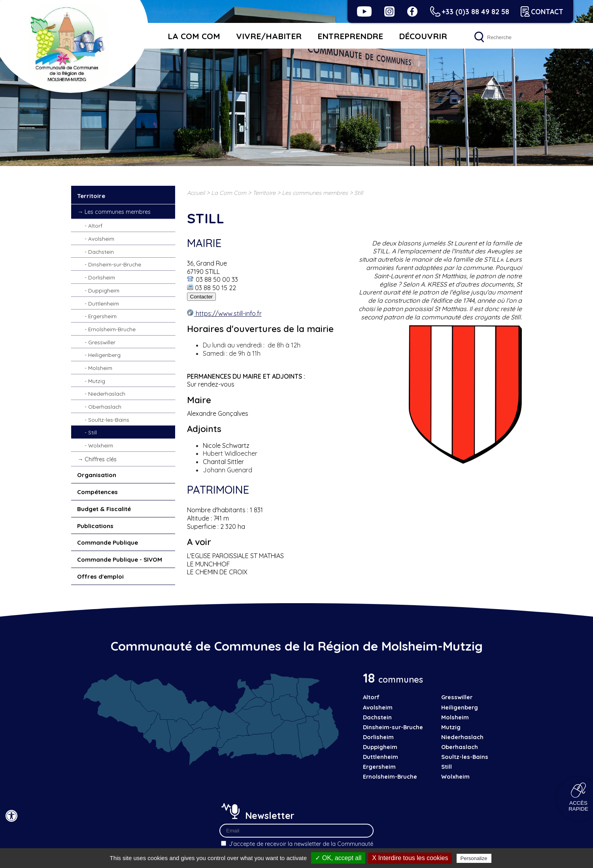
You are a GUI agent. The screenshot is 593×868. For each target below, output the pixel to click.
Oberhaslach (105, 407)
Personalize (474, 858)
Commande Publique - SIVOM (120, 559)
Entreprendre (350, 36)
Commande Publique (108, 542)
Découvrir (423, 36)
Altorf (95, 225)
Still (93, 432)
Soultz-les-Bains (109, 420)
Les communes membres (118, 212)
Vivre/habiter (269, 36)
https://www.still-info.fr (228, 313)
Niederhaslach (107, 393)
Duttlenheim (104, 303)
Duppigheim (104, 290)
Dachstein (101, 252)
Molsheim (100, 368)
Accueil (196, 193)
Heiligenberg (104, 355)
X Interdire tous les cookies (410, 858)
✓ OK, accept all (338, 858)
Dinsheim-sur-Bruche (115, 264)
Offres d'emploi (100, 576)
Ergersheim (102, 316)
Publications (95, 526)
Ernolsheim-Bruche (112, 329)
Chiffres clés (101, 459)
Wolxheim (101, 445)
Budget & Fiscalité (104, 509)
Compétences (97, 492)
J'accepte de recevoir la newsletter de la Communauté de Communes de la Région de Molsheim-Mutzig (296, 839)
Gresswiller (102, 342)
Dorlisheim (102, 277)
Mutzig (97, 381)
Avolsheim (101, 239)
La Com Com (194, 36)
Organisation (97, 475)
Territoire (91, 196)
